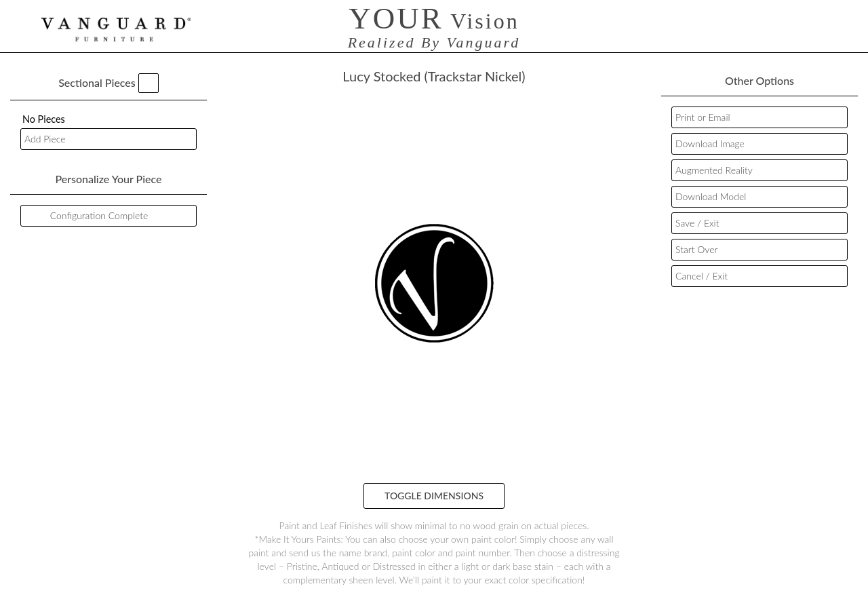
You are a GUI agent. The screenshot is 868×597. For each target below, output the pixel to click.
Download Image (710, 143)
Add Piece (45, 139)
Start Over (696, 249)
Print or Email (703, 117)
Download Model (711, 196)
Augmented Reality (714, 170)
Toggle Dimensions (434, 496)
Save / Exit (697, 223)
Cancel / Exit (702, 276)
